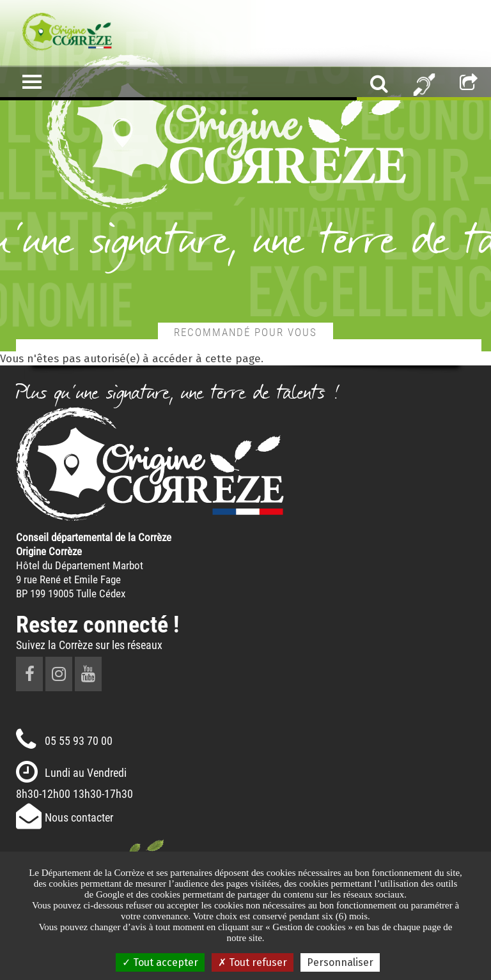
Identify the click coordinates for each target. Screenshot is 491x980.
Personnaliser (340, 962)
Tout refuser (253, 962)
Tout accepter (160, 962)
